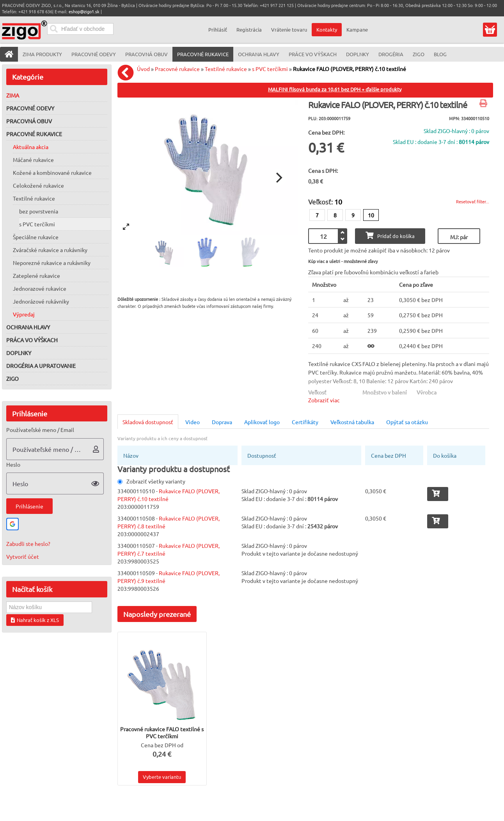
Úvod (143, 69)
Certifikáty (305, 422)
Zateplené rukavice (36, 275)
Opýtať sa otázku (407, 422)
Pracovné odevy (30, 108)
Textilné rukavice (34, 198)
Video (193, 422)
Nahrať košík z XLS (35, 620)
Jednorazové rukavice (40, 288)
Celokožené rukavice (38, 185)
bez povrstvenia (39, 211)
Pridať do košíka (390, 235)
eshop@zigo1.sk (84, 11)
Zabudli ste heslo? (28, 544)
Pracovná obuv (29, 121)
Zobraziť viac (324, 400)
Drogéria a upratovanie (41, 366)
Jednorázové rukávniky (41, 301)
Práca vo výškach (32, 340)
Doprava (222, 422)
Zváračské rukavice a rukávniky (50, 250)
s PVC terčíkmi (37, 224)
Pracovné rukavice (34, 134)
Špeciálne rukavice (36, 237)
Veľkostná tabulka (352, 422)
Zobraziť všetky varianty (151, 481)
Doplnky (19, 353)
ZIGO (12, 379)
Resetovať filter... (473, 201)
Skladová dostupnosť (148, 422)
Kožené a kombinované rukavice (52, 172)
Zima (13, 95)
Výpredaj (24, 314)
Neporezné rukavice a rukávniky (52, 263)
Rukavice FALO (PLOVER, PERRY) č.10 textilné (350, 69)
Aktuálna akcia (31, 147)
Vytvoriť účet (23, 556)
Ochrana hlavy (28, 327)
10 (371, 215)
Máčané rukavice (33, 160)
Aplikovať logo (262, 422)
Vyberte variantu (162, 777)
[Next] (278, 178)
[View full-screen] (126, 227)
